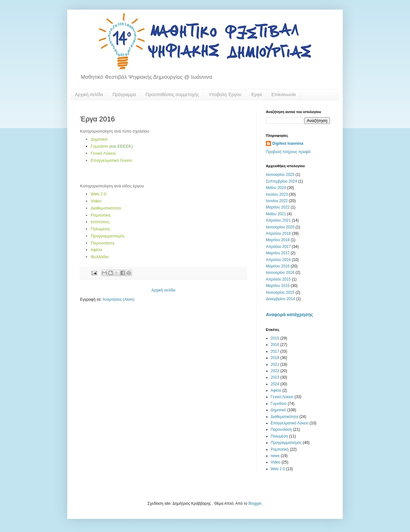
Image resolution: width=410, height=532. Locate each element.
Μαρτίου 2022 (278, 207)
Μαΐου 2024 (276, 188)
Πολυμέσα (100, 229)
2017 (275, 351)
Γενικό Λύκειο (103, 153)
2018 (275, 358)
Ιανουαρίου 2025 (280, 175)
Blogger (255, 503)
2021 (275, 364)
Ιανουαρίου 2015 (280, 292)
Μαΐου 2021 (276, 214)
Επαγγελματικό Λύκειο (111, 160)
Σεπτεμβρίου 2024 (282, 181)
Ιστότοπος (100, 222)
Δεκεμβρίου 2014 (280, 299)
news (275, 456)
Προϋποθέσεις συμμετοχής (172, 94)
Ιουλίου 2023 (277, 194)
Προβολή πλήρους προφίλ (288, 152)
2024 (275, 384)
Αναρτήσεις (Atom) (118, 299)
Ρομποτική (101, 215)
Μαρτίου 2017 (278, 253)
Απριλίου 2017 (278, 247)
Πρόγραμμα (124, 94)
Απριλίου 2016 (278, 260)
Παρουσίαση (102, 243)
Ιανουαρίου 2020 (280, 227)
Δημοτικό (99, 139)
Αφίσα (96, 250)
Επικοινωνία (283, 94)
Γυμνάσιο (99, 146)
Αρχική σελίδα (89, 94)
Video (96, 201)
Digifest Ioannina (288, 143)
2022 (275, 371)
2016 (275, 345)
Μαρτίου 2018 (278, 240)
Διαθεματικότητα (106, 208)
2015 (275, 338)
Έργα (256, 94)
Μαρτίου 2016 (278, 266)
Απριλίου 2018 (278, 233)
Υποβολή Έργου (225, 94)
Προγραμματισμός (108, 236)
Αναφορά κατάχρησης (289, 315)
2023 (275, 377)
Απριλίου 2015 (278, 279)
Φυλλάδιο (100, 257)
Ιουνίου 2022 (277, 201)
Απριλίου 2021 (278, 220)
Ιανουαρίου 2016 (280, 273)
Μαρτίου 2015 (278, 286)
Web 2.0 (98, 194)
